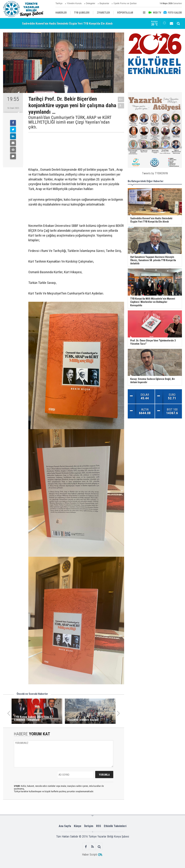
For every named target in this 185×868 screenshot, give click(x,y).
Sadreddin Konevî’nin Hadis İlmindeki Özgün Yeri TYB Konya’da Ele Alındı (67, 23)
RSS (99, 826)
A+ (121, 99)
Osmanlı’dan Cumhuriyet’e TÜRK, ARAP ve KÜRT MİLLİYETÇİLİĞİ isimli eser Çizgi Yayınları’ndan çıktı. (70, 122)
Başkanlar (104, 3)
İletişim (89, 826)
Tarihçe (59, 3)
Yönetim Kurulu (74, 3)
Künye (78, 826)
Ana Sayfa (65, 826)
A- (121, 106)
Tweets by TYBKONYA (155, 173)
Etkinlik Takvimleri (115, 826)
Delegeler (91, 3)
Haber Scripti (90, 855)
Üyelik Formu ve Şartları (125, 3)
